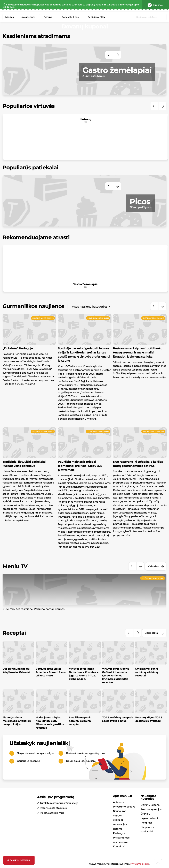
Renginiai (146, 823)
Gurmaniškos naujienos (33, 306)
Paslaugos (119, 833)
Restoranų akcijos (151, 809)
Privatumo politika (124, 807)
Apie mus (119, 802)
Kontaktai (119, 847)
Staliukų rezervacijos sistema (120, 824)
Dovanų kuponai (150, 805)
